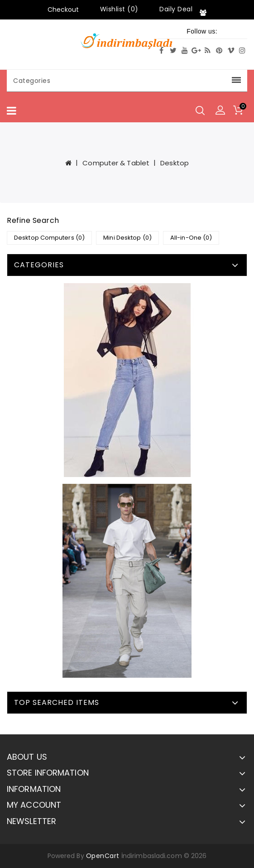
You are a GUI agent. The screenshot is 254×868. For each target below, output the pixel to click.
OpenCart (103, 856)
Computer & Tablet (116, 163)
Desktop (175, 163)
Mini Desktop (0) (127, 238)
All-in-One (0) (191, 238)
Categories (127, 81)
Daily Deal (176, 9)
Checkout (63, 10)
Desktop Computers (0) (49, 238)
